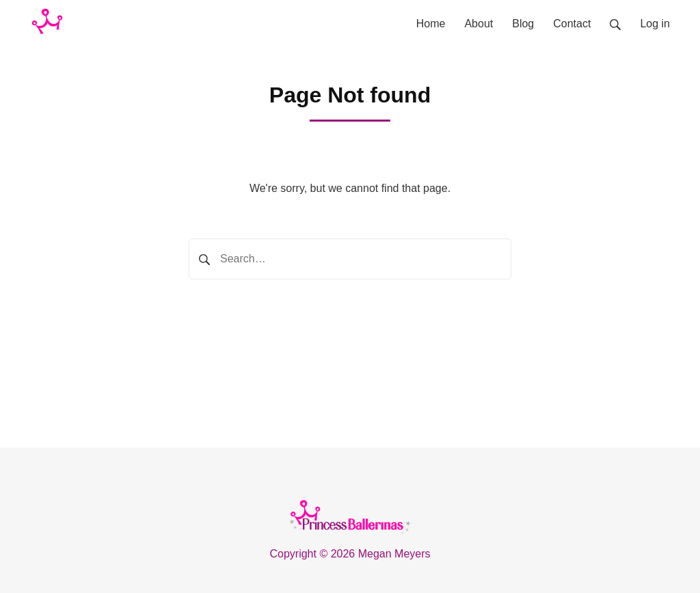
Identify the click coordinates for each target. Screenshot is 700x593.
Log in (655, 24)
